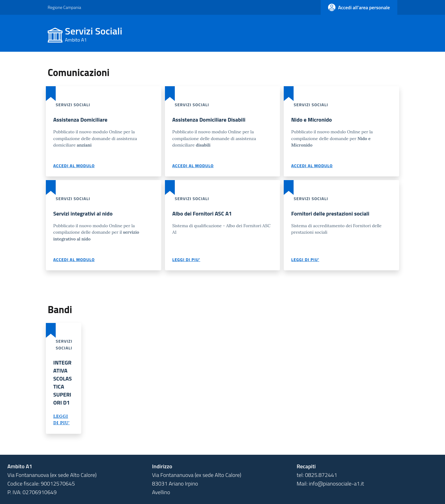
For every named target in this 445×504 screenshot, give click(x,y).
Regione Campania (64, 7)
